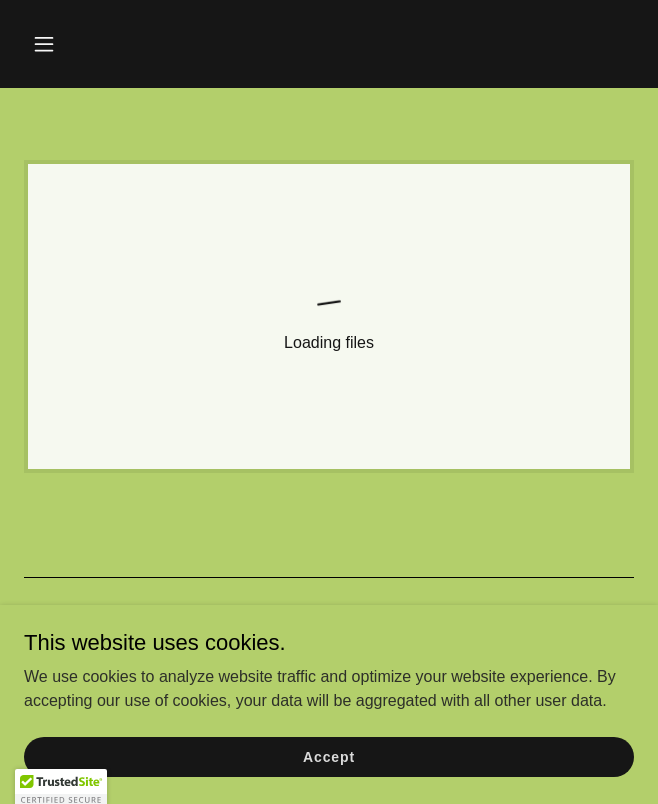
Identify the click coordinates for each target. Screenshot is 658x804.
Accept (329, 770)
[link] (329, 316)
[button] (94, 44)
